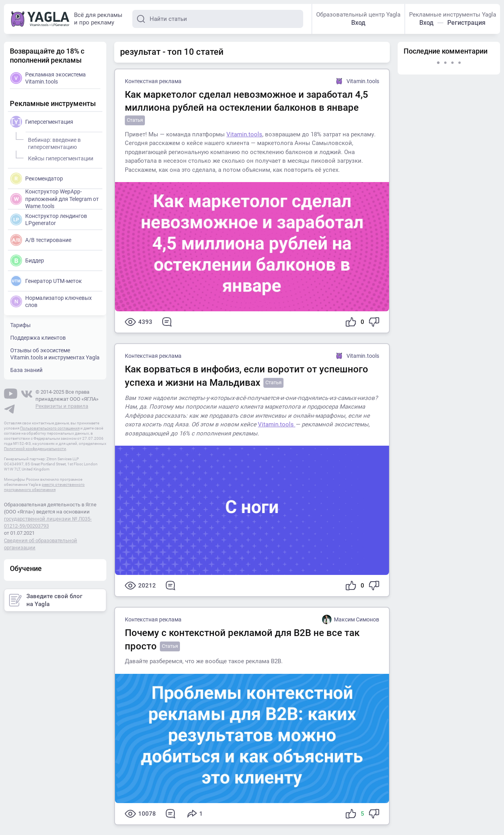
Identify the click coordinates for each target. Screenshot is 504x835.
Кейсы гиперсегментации (59, 157)
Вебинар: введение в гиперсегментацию (53, 142)
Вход (358, 23)
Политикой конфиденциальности (35, 449)
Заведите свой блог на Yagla (46, 600)
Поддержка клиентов (38, 338)
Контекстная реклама (153, 81)
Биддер (27, 260)
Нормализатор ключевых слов (51, 301)
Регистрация (466, 23)
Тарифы (20, 325)
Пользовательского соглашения (50, 428)
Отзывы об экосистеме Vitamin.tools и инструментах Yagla (55, 354)
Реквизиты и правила (62, 406)
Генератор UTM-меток (46, 281)
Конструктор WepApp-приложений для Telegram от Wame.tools (55, 198)
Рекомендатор (37, 179)
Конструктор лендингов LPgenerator (49, 219)
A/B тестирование (41, 240)
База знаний (26, 370)
